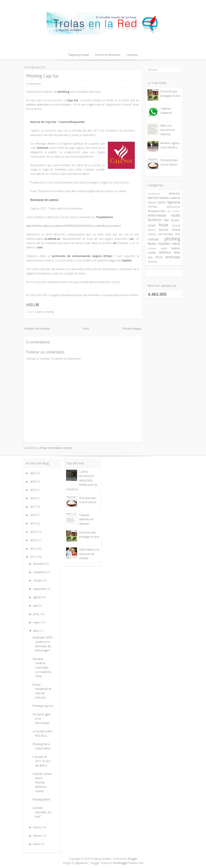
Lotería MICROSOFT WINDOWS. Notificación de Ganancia (82, 480)
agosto (38, 597)
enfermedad (157, 215)
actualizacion (154, 194)
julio (36, 606)
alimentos (174, 193)
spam (164, 248)
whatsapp (173, 257)
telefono (165, 252)
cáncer (152, 202)
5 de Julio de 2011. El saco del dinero (42, 761)
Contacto (132, 55)
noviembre (40, 572)
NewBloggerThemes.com (128, 863)
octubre (38, 580)
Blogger (133, 859)
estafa (176, 215)
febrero (38, 836)
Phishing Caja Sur (43, 76)
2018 (33, 498)
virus (159, 257)
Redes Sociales (159, 244)
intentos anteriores (38, 104)
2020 (33, 482)
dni (169, 211)
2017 (33, 507)
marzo (37, 827)
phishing (49, 312)
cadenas (175, 198)
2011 (33, 557)
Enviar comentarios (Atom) (56, 448)
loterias (152, 234)
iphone (152, 230)
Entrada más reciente (37, 329)
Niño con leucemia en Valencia (168, 130)
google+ (176, 220)
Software (152, 248)
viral (150, 257)
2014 (33, 532)
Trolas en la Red (100, 859)
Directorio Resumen (108, 55)
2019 (33, 490)
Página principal (79, 55)
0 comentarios (33, 84)
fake (166, 220)
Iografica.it (81, 863)
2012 (33, 549)
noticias (153, 239)
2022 (33, 473)
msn (178, 234)
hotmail (176, 225)
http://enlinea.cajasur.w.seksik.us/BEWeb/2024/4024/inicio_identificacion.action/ (74, 226)
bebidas (164, 198)
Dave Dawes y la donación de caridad (89, 554)
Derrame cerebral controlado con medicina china (42, 667)
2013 (33, 540)
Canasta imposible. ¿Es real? (42, 812)
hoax (164, 225)
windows (153, 262)
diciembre (39, 564)
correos (153, 207)
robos (176, 244)
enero (37, 844)
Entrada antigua (132, 329)
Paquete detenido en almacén (86, 519)
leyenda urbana (170, 230)
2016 (33, 515)
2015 (33, 523)
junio (36, 614)
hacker (152, 225)
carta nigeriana (169, 202)
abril (36, 631)
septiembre (40, 589)
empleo (176, 211)
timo (177, 252)
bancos (41, 312)
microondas (166, 234)
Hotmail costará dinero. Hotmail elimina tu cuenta (42, 782)
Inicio (86, 329)
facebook (154, 220)
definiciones (173, 207)
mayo (37, 622)
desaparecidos (157, 211)
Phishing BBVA (41, 800)
